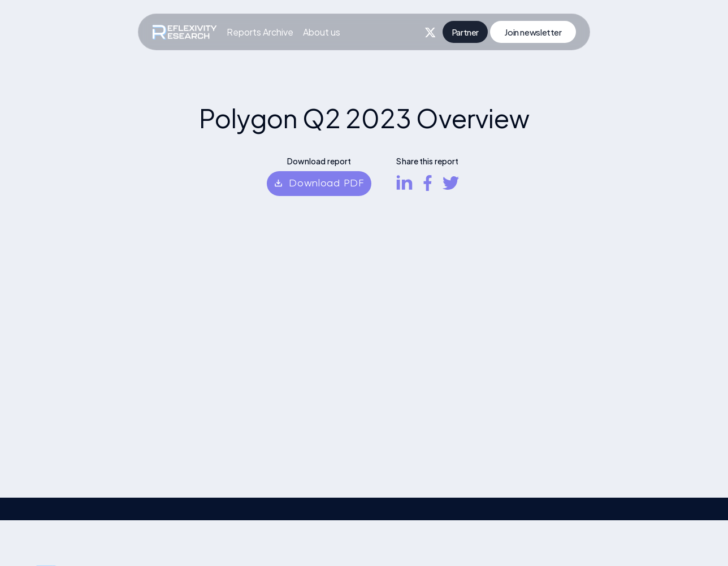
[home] (185, 32)
